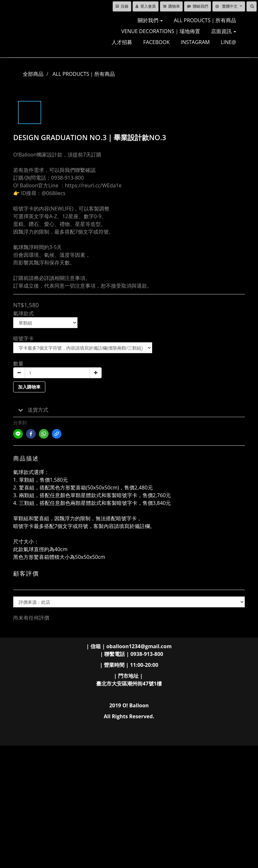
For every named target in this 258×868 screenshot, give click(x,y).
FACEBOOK (156, 42)
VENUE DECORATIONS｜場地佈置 (161, 31)
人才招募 (122, 42)
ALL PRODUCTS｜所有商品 (205, 20)
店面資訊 (224, 31)
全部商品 (33, 74)
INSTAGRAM (195, 42)
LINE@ (228, 42)
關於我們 (150, 20)
